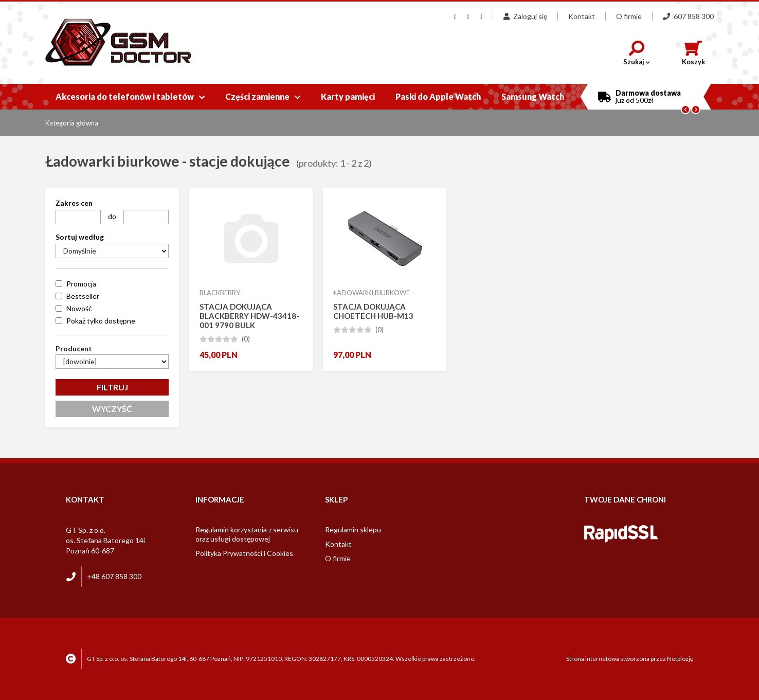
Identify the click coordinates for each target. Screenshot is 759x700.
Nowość (79, 308)
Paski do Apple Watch (438, 96)
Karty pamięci (348, 96)
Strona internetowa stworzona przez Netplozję (630, 659)
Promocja (81, 284)
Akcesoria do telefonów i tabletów (130, 96)
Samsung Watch (533, 96)
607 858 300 (688, 16)
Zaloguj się (525, 16)
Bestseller (83, 296)
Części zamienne (263, 96)
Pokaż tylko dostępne (101, 321)
